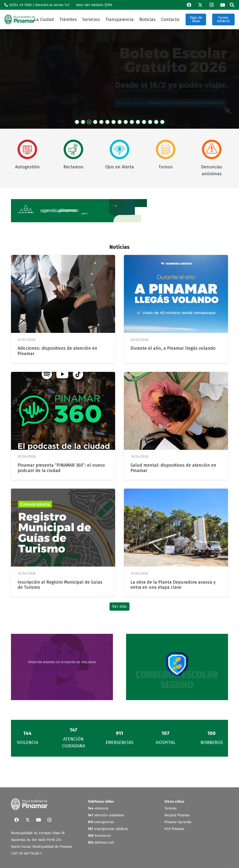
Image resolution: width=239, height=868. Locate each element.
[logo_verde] (20, 19)
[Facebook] (189, 5)
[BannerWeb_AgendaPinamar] (119, 211)
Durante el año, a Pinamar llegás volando (173, 348)
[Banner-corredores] (177, 667)
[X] (200, 5)
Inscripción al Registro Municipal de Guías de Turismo (60, 585)
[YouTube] (223, 5)
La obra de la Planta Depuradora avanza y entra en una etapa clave (173, 585)
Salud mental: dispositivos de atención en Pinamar (173, 468)
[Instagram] (211, 5)
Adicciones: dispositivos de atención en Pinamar (57, 351)
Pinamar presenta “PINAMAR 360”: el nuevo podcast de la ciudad (61, 468)
